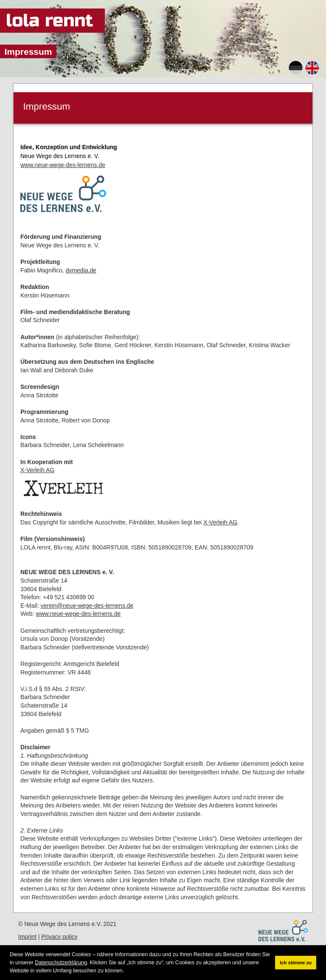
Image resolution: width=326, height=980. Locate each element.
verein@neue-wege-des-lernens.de (87, 606)
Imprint (27, 937)
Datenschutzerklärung (61, 963)
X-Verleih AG (37, 470)
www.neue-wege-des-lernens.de (63, 165)
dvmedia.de (81, 270)
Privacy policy (59, 937)
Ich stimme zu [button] (296, 963)
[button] (126, 971)
